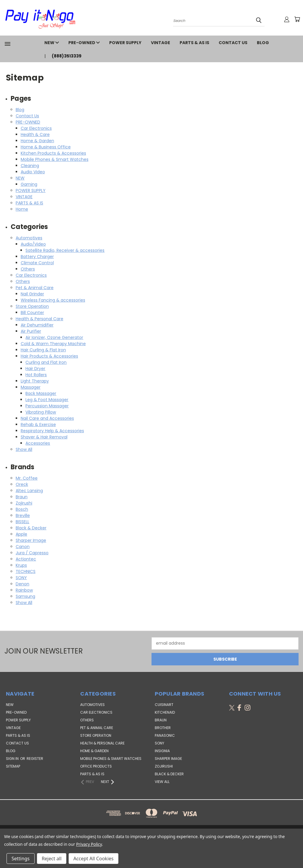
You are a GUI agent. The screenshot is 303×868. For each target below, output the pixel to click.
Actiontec (26, 559)
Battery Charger (37, 257)
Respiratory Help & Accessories (52, 431)
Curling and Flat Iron (46, 362)
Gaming (29, 184)
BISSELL (22, 522)
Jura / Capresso (32, 553)
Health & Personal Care (40, 319)
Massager (31, 387)
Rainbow (24, 590)
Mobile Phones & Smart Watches (55, 159)
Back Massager (41, 393)
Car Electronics (36, 128)
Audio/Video (33, 244)
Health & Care (35, 134)
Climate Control (37, 263)
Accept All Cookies (94, 859)
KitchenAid (165, 712)
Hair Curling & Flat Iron (43, 350)
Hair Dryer (35, 369)
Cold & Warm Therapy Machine (53, 344)
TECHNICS (26, 571)
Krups (21, 565)
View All (162, 782)
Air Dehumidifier (37, 325)
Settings (21, 859)
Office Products (96, 766)
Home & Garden (37, 141)
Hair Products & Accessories (49, 356)
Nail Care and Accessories (47, 418)
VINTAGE (161, 43)
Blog (263, 43)
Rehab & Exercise (38, 425)
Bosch (22, 509)
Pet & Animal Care (35, 288)
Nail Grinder (32, 294)
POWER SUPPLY (125, 43)
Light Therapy (35, 381)
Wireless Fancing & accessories (53, 300)
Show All (24, 449)
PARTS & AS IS (194, 43)
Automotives (29, 238)
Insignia (162, 751)
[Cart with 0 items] (297, 19)
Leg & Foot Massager (47, 400)
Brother (163, 728)
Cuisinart (164, 705)
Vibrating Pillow (41, 412)
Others (28, 269)
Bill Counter (32, 313)
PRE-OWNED (84, 43)
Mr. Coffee (27, 478)
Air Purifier (31, 331)
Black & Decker (31, 528)
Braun (22, 497)
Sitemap (13, 766)
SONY (21, 578)
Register (35, 759)
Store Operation (32, 306)
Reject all (52, 859)
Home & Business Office (46, 147)
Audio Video (33, 172)
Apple (21, 534)
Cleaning (30, 166)
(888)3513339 (67, 56)
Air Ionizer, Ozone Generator (54, 337)
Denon (22, 584)
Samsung (25, 596)
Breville (23, 515)
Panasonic (165, 735)
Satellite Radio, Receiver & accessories (65, 250)
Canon (23, 547)
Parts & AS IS (92, 774)
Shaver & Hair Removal (44, 437)
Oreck (22, 484)
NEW (52, 43)
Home (22, 209)
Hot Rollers (36, 375)
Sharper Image (31, 540)
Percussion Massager (47, 406)
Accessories (38, 443)
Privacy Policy (89, 844)
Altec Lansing (29, 491)
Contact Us (233, 43)
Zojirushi (24, 503)
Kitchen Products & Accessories (53, 153)
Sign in (13, 759)
